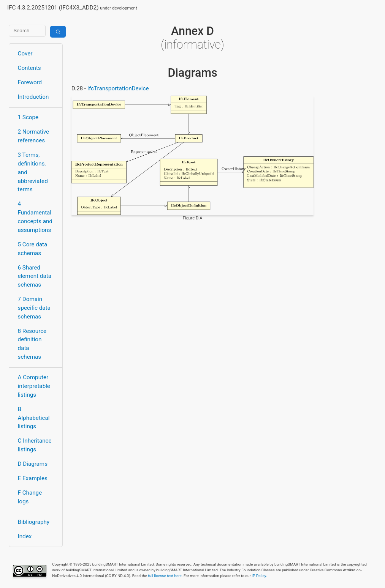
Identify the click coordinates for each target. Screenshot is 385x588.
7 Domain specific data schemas (34, 308)
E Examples (33, 478)
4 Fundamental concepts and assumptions (35, 217)
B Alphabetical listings (34, 418)
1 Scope (28, 117)
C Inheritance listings (35, 445)
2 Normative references (34, 136)
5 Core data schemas (33, 249)
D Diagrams (33, 464)
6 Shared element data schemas (35, 276)
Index (25, 536)
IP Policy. (259, 576)
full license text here (165, 576)
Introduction (33, 97)
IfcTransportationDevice (118, 88)
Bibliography (34, 522)
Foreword (30, 82)
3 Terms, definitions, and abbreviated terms (33, 172)
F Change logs (30, 497)
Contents (29, 68)
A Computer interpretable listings (34, 386)
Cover (25, 54)
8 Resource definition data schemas (32, 344)
